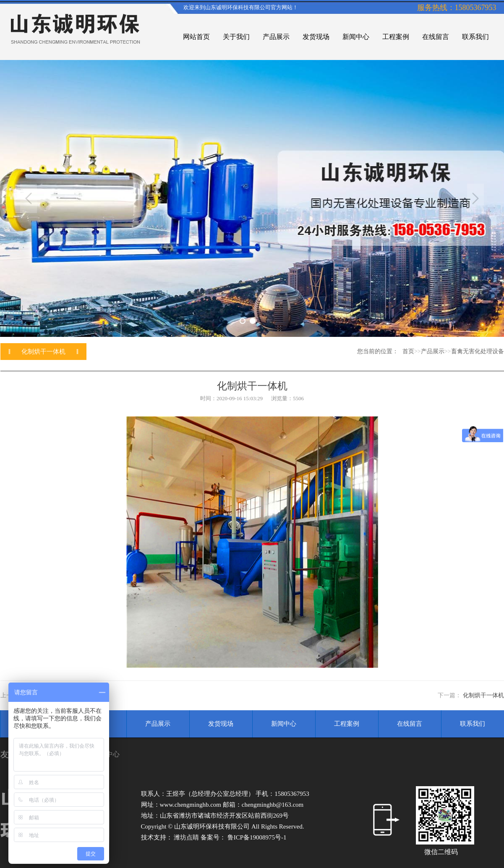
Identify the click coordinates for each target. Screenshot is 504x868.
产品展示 (433, 351)
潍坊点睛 (187, 837)
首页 (408, 351)
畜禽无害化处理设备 (478, 351)
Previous (29, 198)
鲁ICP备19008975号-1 (257, 837)
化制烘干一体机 (483, 695)
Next (475, 198)
